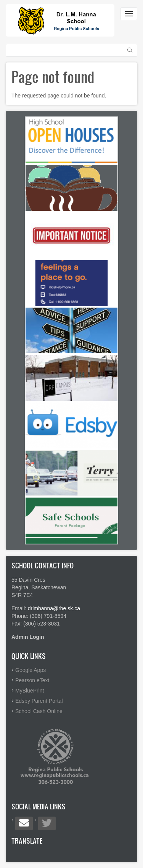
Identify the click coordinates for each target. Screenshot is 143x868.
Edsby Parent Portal (39, 701)
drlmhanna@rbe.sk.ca (54, 608)
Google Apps (31, 670)
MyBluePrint (30, 691)
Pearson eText (32, 680)
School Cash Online (39, 711)
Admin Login (28, 637)
